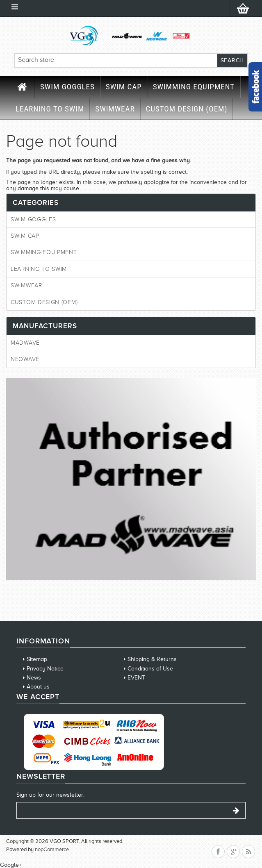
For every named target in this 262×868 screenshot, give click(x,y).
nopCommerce (52, 849)
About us (38, 687)
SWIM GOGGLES (67, 87)
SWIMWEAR (115, 109)
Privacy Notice (45, 669)
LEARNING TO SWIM (50, 109)
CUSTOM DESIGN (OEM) (187, 109)
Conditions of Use (150, 669)
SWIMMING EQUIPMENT (194, 87)
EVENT (136, 678)
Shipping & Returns (152, 659)
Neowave (25, 359)
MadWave (25, 343)
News (34, 678)
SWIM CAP (124, 87)
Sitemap (37, 659)
